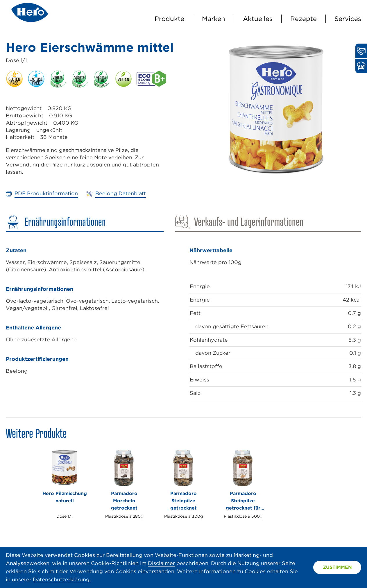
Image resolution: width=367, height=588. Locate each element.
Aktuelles (258, 19)
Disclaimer (161, 563)
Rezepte (304, 19)
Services (348, 19)
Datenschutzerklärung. (62, 579)
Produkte (169, 19)
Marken (214, 19)
